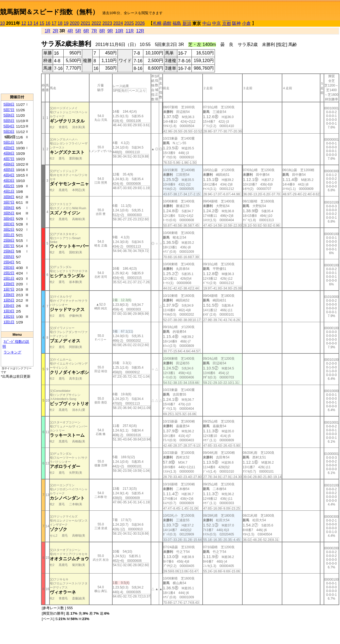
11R (130, 31)
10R (119, 31)
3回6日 (9, 208)
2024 (118, 23)
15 (42, 23)
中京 (217, 23)
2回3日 (9, 268)
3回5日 (9, 213)
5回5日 (9, 121)
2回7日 (9, 246)
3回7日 (9, 202)
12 (24, 23)
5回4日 (9, 126)
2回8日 (9, 240)
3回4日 (9, 219)
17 (54, 23)
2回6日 (9, 251)
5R (78, 31)
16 (48, 23)
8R (102, 31)
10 (2, 23)
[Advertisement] (17, 60)
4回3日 (9, 181)
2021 (85, 23)
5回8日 (9, 104)
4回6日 (9, 164)
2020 (75, 23)
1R (47, 31)
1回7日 (9, 289)
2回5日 (9, 257)
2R (55, 31)
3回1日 (9, 235)
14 (36, 23)
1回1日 (9, 322)
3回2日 (9, 229)
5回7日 (9, 110)
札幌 (157, 23)
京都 (227, 24)
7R (94, 31)
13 (30, 23)
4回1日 (9, 191)
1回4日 (9, 306)
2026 (140, 23)
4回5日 (9, 170)
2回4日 (9, 262)
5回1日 (9, 142)
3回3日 (9, 224)
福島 (177, 23)
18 (60, 23)
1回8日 (9, 284)
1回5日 (9, 300)
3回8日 (9, 197)
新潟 (187, 24)
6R (86, 31)
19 (66, 23)
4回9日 (9, 148)
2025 (129, 23)
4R (70, 31)
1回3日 (9, 311)
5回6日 (9, 115)
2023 (107, 23)
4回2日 (9, 186)
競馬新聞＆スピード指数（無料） (49, 12)
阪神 (236, 23)
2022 (96, 23)
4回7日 (9, 159)
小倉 (246, 23)
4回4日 (9, 175)
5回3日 (9, 132)
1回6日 (9, 295)
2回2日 (9, 273)
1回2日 (9, 317)
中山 (207, 23)
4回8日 (9, 153)
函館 (167, 23)
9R (110, 31)
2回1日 (9, 278)
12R (140, 31)
